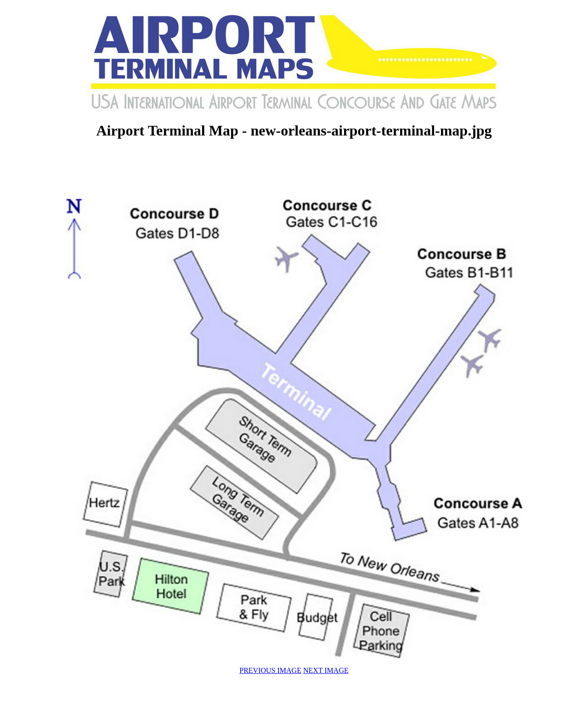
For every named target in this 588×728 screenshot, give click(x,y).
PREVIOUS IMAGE (270, 670)
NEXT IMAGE (326, 670)
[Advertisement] (294, 170)
